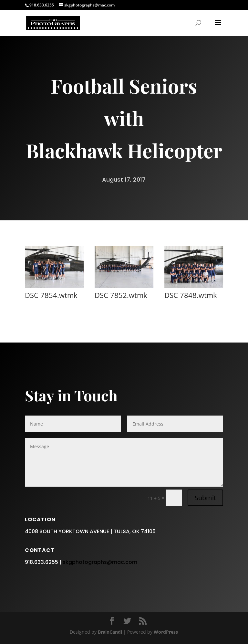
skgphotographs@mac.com (100, 628)
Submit (205, 563)
